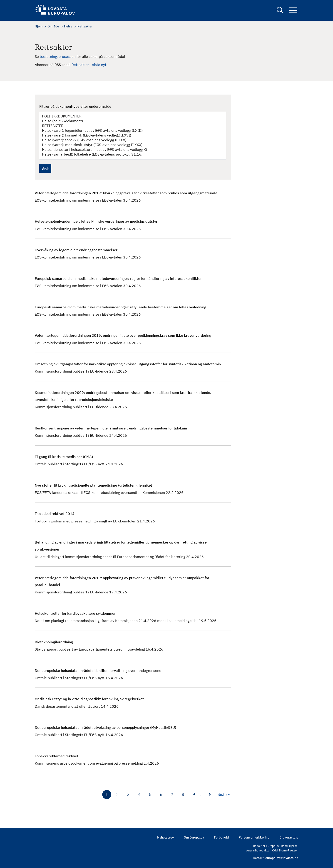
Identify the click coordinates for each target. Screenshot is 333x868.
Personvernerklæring (254, 837)
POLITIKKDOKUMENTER (130, 116)
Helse (68, 26)
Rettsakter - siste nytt (90, 65)
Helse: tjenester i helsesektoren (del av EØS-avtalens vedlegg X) (130, 150)
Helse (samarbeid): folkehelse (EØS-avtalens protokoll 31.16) (130, 154)
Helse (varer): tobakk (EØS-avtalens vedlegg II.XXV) (130, 140)
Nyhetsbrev (165, 837)
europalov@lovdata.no (282, 858)
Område (53, 26)
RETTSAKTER (130, 126)
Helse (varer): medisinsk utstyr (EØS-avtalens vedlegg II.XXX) (130, 145)
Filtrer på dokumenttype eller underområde (75, 106)
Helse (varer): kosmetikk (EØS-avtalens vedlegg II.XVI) (130, 135)
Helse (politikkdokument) (130, 121)
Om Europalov (194, 837)
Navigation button (293, 11)
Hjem (39, 26)
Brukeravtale (289, 837)
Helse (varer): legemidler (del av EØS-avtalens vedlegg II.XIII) (130, 130)
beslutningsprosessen (58, 56)
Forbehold (221, 837)
